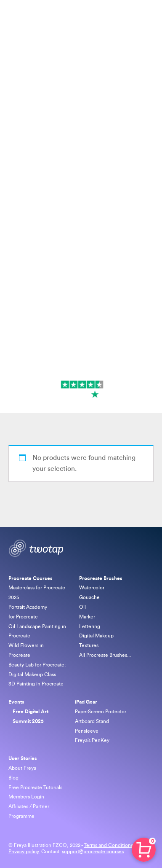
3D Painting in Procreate (36, 684)
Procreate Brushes (101, 578)
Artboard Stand (92, 721)
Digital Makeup (96, 636)
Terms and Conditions (109, 845)
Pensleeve (87, 731)
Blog (13, 778)
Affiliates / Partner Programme (29, 811)
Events (16, 702)
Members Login (26, 797)
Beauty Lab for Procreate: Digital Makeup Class (37, 670)
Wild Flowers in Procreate (26, 650)
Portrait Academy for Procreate (28, 612)
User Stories (23, 758)
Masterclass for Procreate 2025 (37, 593)
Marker (87, 617)
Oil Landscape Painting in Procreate (37, 631)
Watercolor (92, 588)
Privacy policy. (24, 852)
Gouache (89, 597)
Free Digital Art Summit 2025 (31, 716)
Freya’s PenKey (92, 740)
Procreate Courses (31, 578)
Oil (82, 607)
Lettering (90, 626)
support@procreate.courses (93, 852)
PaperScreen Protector (101, 712)
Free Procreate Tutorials (35, 787)
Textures (89, 645)
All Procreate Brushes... (105, 655)
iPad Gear (86, 702)
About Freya (22, 768)
